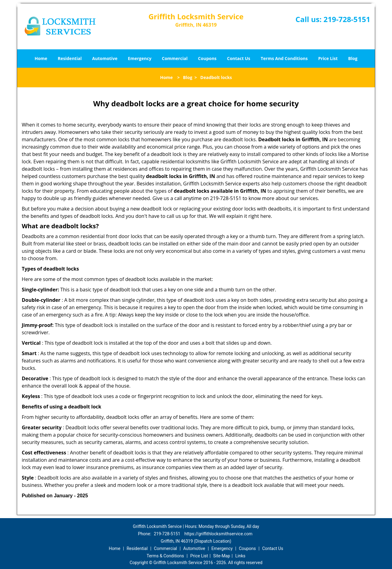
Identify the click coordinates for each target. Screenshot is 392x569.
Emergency (140, 58)
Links (240, 556)
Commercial (175, 58)
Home (41, 58)
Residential (70, 58)
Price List (328, 58)
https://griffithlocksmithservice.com (218, 534)
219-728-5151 (347, 19)
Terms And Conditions (284, 58)
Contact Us (239, 58)
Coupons (207, 58)
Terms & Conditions (165, 556)
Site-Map (222, 556)
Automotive (105, 58)
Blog (353, 58)
